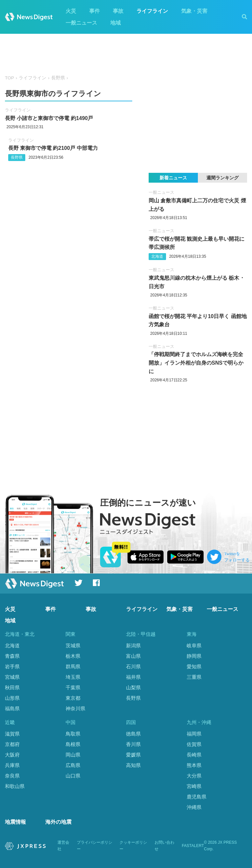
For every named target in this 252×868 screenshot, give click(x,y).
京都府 (12, 744)
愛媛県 (133, 755)
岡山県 (73, 755)
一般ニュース (81, 23)
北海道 (157, 256)
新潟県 (133, 646)
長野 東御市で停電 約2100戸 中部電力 (53, 148)
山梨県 (133, 687)
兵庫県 (12, 765)
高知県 (133, 765)
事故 (118, 11)
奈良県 (12, 776)
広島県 (73, 765)
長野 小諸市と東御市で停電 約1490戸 (49, 118)
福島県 (12, 708)
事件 (94, 11)
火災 (71, 11)
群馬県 (73, 666)
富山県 (133, 656)
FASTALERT (193, 846)
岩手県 (12, 666)
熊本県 (194, 765)
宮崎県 (194, 786)
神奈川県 (75, 708)
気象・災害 (194, 11)
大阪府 (12, 755)
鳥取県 (73, 734)
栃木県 (73, 656)
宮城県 (12, 677)
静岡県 (194, 656)
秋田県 (12, 687)
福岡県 (194, 734)
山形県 (12, 698)
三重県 (194, 677)
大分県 (194, 776)
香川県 (133, 744)
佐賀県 (194, 744)
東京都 (73, 698)
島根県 (73, 744)
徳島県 (133, 734)
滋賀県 (12, 734)
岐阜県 (194, 646)
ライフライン (152, 11)
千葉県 (73, 687)
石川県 (133, 666)
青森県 (12, 656)
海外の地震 (58, 822)
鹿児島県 (197, 797)
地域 (115, 23)
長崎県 (194, 755)
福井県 (133, 677)
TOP (10, 78)
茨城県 (73, 646)
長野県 (58, 78)
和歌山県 (15, 786)
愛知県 (194, 666)
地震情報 (15, 822)
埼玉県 (73, 677)
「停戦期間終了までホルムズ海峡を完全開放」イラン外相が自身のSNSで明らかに (196, 363)
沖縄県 (194, 807)
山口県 (73, 776)
